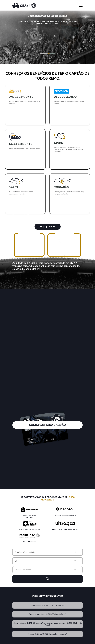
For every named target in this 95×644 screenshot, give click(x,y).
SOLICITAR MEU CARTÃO (47, 419)
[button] (43, 53)
